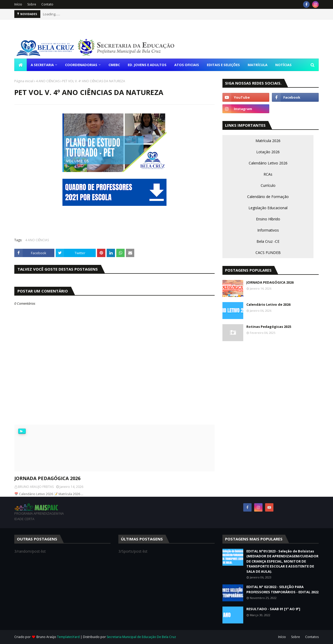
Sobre (32, 4)
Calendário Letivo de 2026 (268, 304)
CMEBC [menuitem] (114, 65)
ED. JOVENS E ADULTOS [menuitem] (147, 65)
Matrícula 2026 (268, 141)
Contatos (312, 637)
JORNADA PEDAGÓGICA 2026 (47, 478)
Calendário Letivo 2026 (268, 163)
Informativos (268, 230)
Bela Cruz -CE (268, 241)
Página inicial (24, 81)
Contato (47, 4)
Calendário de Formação (268, 197)
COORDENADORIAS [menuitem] (81, 65)
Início (18, 4)
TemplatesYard (68, 637)
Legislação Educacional (268, 208)
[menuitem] (21, 65)
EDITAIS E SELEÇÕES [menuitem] (223, 65)
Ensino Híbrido (268, 219)
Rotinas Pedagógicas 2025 (269, 327)
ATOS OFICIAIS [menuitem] (187, 65)
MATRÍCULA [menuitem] (258, 65)
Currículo (268, 185)
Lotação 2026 (268, 152)
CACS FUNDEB (268, 253)
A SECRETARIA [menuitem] (42, 65)
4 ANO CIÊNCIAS (48, 81)
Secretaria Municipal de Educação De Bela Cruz (141, 637)
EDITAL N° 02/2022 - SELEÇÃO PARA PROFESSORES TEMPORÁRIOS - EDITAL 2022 (282, 589)
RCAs (268, 174)
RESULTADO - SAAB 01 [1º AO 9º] (273, 609)
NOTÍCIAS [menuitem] (283, 65)
